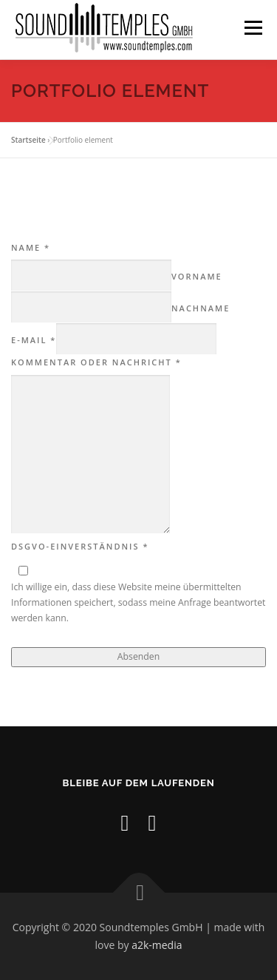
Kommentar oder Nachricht (96, 362)
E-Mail (34, 340)
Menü (252, 28)
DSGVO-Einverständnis (80, 546)
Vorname (197, 276)
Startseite (28, 140)
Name (31, 247)
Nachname (201, 308)
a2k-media (157, 945)
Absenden (138, 656)
